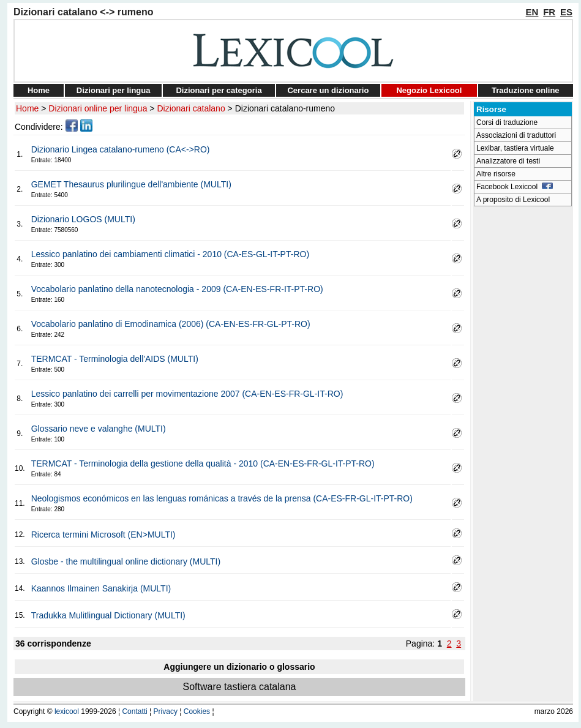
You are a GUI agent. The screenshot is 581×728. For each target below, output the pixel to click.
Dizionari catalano (191, 108)
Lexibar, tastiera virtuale (515, 148)
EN (532, 12)
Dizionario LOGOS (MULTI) (83, 219)
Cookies (197, 711)
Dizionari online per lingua (98, 108)
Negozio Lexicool (429, 90)
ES (566, 12)
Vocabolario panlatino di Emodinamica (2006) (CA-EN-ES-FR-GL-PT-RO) (171, 324)
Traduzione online (526, 90)
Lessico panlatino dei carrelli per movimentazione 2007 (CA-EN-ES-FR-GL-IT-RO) (187, 394)
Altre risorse (496, 174)
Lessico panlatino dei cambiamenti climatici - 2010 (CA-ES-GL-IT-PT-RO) (170, 254)
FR (549, 12)
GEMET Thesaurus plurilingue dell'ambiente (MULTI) (131, 184)
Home (39, 90)
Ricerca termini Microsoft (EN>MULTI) (103, 535)
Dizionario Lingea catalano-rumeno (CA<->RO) (121, 149)
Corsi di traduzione (507, 122)
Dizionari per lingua (114, 90)
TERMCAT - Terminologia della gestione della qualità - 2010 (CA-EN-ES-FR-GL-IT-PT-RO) (203, 463)
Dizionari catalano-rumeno (285, 108)
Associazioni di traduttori (516, 135)
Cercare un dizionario (328, 90)
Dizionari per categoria (219, 90)
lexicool (67, 711)
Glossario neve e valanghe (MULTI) (99, 429)
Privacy (166, 711)
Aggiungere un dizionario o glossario (239, 667)
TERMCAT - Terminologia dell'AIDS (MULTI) (115, 359)
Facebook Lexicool (515, 187)
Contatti (134, 711)
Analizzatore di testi (508, 161)
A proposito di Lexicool (513, 200)
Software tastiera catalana (240, 687)
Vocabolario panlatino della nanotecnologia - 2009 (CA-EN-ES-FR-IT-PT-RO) (177, 289)
